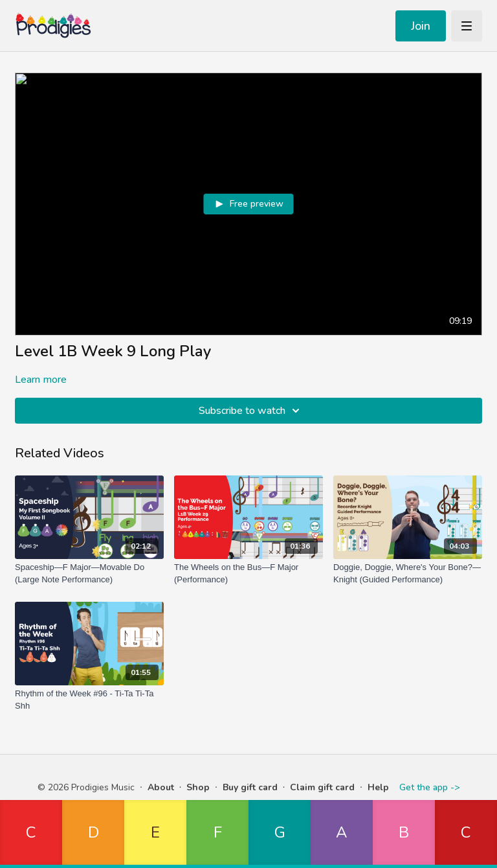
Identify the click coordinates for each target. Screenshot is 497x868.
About (161, 787)
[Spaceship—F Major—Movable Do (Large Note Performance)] (89, 574)
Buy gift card (250, 787)
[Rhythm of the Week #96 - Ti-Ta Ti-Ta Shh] (89, 700)
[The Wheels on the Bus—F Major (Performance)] (248, 574)
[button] (31, 834)
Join (421, 26)
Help (378, 787)
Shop (198, 787)
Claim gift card (322, 787)
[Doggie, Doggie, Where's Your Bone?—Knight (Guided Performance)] (408, 574)
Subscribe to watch (251, 411)
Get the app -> (429, 787)
